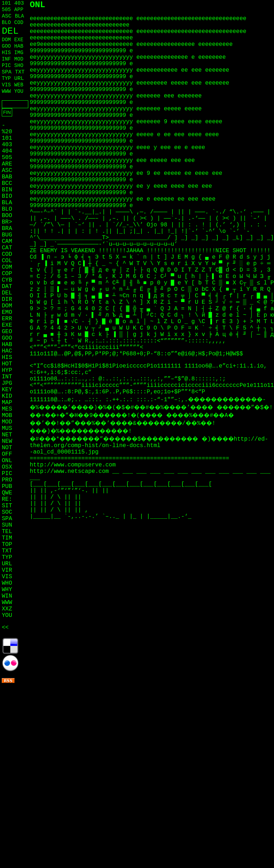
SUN (7, 525)
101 (6, 3)
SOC (7, 512)
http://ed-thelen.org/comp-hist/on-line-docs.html (149, 442)
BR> (7, 222)
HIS (6, 53)
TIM (7, 538)
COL (7, 261)
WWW (6, 91)
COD (19, 23)
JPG (7, 383)
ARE (7, 164)
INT (7, 377)
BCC (7, 183)
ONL (7, 461)
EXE (19, 40)
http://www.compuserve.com (73, 465)
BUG (7, 235)
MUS (7, 428)
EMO (7, 312)
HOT (7, 364)
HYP (7, 370)
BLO (6, 23)
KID (7, 396)
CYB (7, 280)
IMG (19, 53)
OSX (7, 467)
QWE (7, 493)
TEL (7, 532)
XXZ (7, 609)
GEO (7, 332)
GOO (6, 46)
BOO (7, 216)
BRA (7, 229)
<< (5, 628)
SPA (7, 72)
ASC (7, 16)
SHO (19, 66)
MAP (7, 403)
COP (7, 274)
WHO (7, 583)
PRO (7, 480)
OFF (7, 454)
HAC (7, 351)
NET (7, 435)
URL (19, 79)
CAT (7, 248)
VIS (6, 85)
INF (6, 59)
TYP (6, 78)
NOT (7, 448)
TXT (20, 72)
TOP (7, 545)
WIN (7, 596)
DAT (7, 287)
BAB (7, 177)
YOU (19, 91)
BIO (7, 196)
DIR (7, 299)
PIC (6, 66)
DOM (6, 40)
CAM (7, 241)
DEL (10, 31)
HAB (19, 46)
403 (19, 3)
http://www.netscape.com (71, 471)
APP (19, 10)
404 (7, 151)
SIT (7, 506)
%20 (7, 132)
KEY (7, 390)
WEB (19, 85)
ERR (7, 319)
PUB (7, 486)
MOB (7, 416)
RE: (7, 499)
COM (7, 267)
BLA (20, 16)
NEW (7, 441)
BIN (7, 190)
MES (7, 409)
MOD (19, 59)
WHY (7, 590)
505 (6, 10)
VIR (7, 570)
